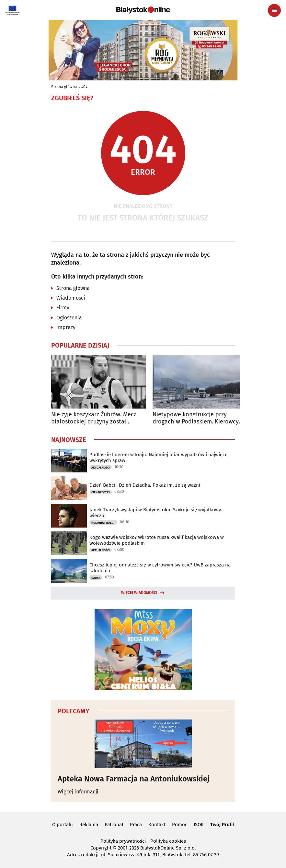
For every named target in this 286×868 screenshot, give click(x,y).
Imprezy (66, 327)
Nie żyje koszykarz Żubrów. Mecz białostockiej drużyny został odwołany (94, 418)
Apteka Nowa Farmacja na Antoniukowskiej (134, 779)
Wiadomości (71, 298)
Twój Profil (222, 825)
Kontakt (157, 825)
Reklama (89, 825)
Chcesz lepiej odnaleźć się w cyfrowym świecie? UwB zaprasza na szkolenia (160, 568)
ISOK (199, 825)
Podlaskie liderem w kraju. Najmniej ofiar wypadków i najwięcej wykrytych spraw (159, 458)
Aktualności (101, 468)
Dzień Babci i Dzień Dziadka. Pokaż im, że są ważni (145, 485)
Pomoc (180, 825)
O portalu (63, 825)
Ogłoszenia (69, 318)
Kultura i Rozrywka (104, 523)
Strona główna (64, 87)
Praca (136, 825)
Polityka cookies (168, 841)
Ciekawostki (101, 492)
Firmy (63, 308)
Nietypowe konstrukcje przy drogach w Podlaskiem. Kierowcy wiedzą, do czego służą (196, 418)
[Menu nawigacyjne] (274, 10)
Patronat (114, 825)
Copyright (101, 848)
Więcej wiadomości (139, 593)
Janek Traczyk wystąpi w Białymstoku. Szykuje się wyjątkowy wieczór (155, 513)
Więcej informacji (78, 792)
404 (84, 87)
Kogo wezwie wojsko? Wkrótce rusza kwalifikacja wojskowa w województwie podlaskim (157, 540)
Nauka (96, 578)
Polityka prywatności (123, 841)
